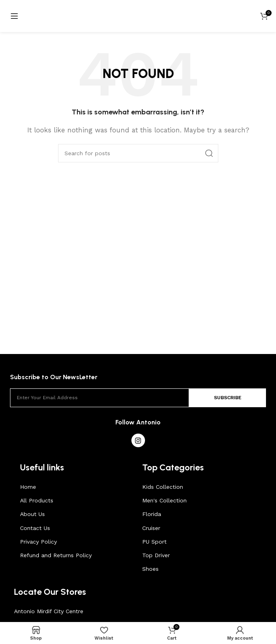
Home (28, 487)
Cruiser (151, 528)
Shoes (150, 569)
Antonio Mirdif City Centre (49, 611)
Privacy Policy (38, 542)
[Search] (138, 153)
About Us (32, 514)
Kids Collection (163, 487)
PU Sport (154, 542)
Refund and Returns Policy (56, 555)
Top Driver (156, 555)
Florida (152, 514)
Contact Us (35, 528)
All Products (37, 500)
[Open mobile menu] (14, 16)
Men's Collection (164, 500)
